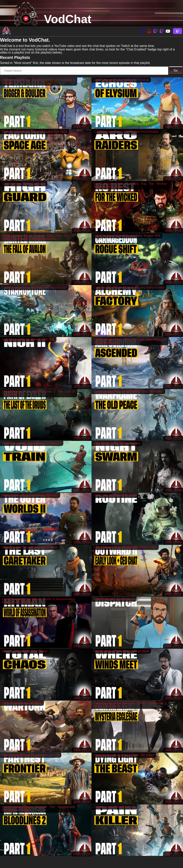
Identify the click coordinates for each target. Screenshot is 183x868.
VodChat (68, 19)
